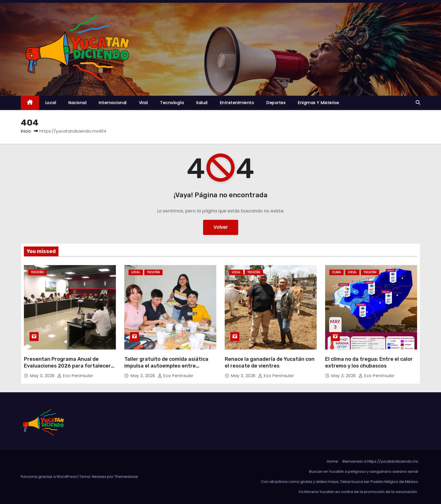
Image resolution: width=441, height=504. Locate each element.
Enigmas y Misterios (319, 103)
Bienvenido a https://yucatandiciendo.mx (380, 461)
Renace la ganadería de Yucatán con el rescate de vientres (270, 362)
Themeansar (126, 477)
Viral (143, 103)
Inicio (26, 131)
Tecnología (172, 103)
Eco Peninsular (75, 376)
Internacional (113, 103)
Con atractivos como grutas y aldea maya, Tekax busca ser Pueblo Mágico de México (339, 482)
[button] (418, 103)
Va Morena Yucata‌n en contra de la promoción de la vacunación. (358, 492)
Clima (337, 272)
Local (51, 103)
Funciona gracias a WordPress (49, 477)
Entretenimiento (237, 103)
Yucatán (37, 272)
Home (332, 461)
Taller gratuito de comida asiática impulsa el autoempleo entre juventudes (166, 366)
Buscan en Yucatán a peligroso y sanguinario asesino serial (364, 471)
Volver (221, 227)
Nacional (77, 103)
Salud (202, 103)
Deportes (276, 103)
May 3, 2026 (43, 376)
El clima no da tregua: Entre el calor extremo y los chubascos (369, 362)
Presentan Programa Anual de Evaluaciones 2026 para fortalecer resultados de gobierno (67, 366)
